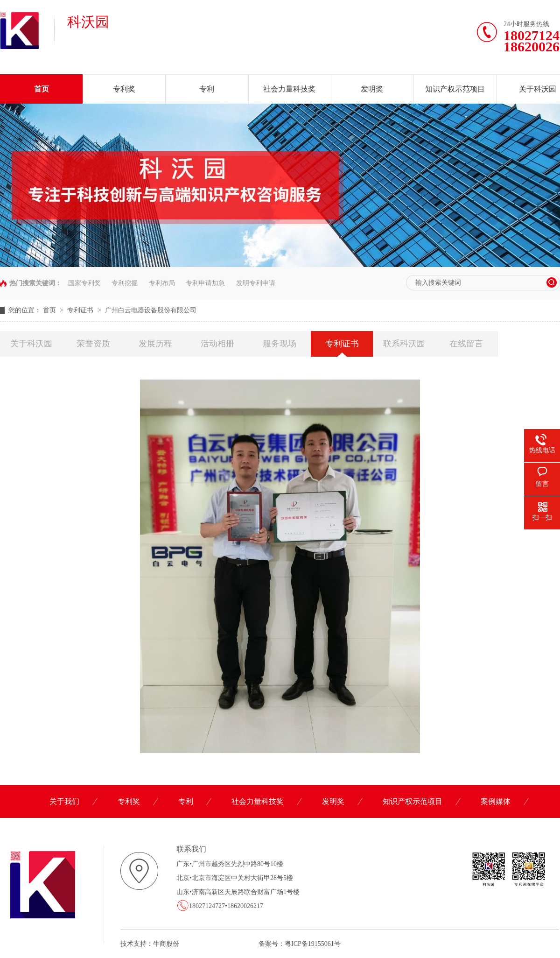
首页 (42, 89)
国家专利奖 (84, 283)
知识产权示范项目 (455, 89)
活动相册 (217, 344)
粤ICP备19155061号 (313, 944)
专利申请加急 (205, 283)
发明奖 (372, 89)
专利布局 (162, 283)
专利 (207, 89)
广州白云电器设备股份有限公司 (151, 310)
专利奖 (124, 89)
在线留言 (466, 344)
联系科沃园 (404, 344)
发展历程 (155, 344)
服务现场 (280, 344)
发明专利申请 (256, 283)
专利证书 (81, 310)
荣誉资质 (93, 344)
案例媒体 (496, 801)
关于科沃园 (31, 344)
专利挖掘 (125, 283)
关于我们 (64, 801)
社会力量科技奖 (289, 89)
